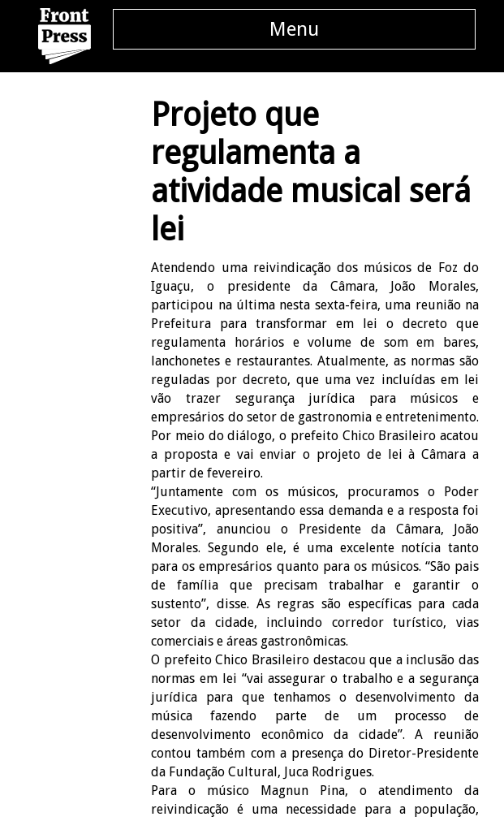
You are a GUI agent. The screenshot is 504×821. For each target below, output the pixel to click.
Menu (294, 29)
